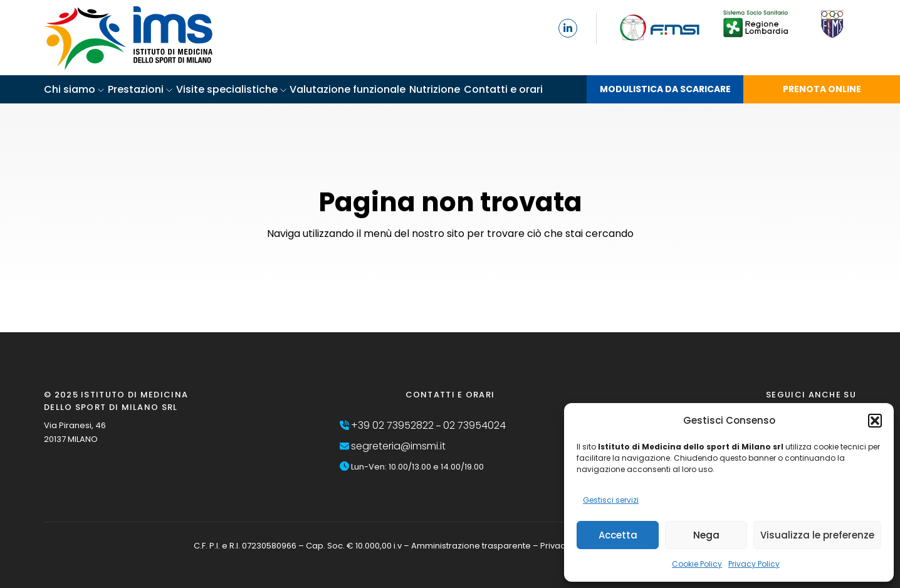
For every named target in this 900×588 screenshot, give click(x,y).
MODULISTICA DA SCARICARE (665, 89)
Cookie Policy (697, 564)
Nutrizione (435, 89)
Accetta (618, 535)
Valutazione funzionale (348, 89)
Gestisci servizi (611, 500)
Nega (706, 535)
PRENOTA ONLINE (822, 89)
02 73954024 (474, 425)
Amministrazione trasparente (471, 546)
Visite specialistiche (227, 89)
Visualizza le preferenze (817, 535)
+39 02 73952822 (392, 425)
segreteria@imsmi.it (398, 446)
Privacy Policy (754, 564)
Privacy (555, 546)
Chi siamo (70, 89)
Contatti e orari (503, 89)
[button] (875, 421)
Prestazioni (136, 89)
